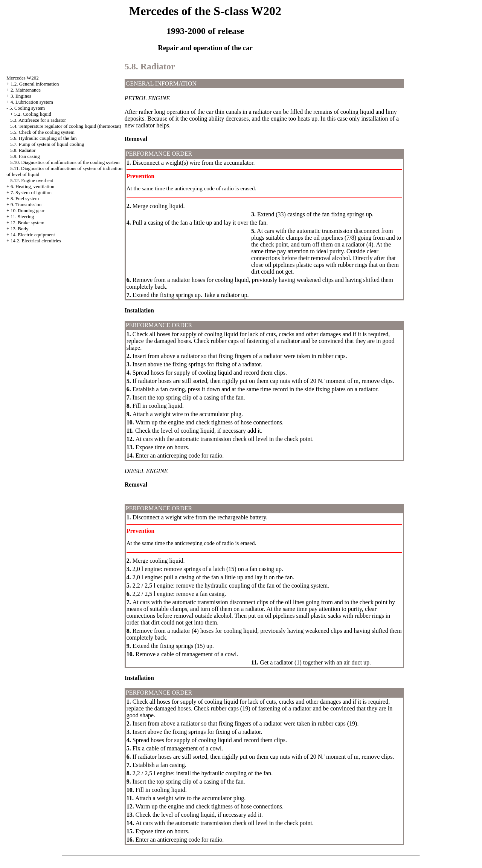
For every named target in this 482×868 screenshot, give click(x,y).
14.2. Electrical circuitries (36, 241)
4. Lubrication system (32, 102)
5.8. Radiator (23, 150)
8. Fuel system (25, 198)
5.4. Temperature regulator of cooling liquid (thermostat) (66, 126)
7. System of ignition (31, 192)
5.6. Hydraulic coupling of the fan (43, 138)
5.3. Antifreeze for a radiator (38, 120)
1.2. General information (35, 84)
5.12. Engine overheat (32, 180)
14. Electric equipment (33, 235)
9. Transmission (26, 204)
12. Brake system (27, 223)
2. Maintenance (26, 90)
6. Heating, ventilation (32, 186)
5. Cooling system (27, 108)
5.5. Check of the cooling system (42, 132)
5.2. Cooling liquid (33, 114)
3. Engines (21, 96)
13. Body (20, 229)
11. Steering (22, 217)
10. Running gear (27, 210)
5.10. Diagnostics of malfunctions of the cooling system (65, 162)
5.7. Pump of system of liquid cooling (47, 144)
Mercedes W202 (22, 78)
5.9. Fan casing (25, 156)
